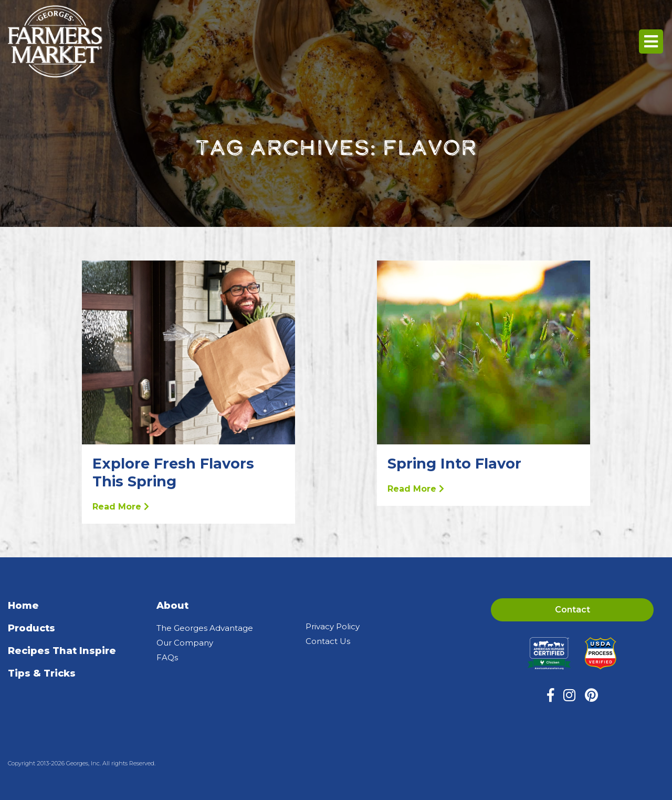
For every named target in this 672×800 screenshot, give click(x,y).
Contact (573, 610)
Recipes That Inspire (62, 651)
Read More (121, 507)
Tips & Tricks (42, 673)
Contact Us (328, 641)
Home (23, 606)
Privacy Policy (333, 626)
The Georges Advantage (205, 628)
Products (31, 628)
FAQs (167, 657)
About (172, 606)
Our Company (185, 643)
